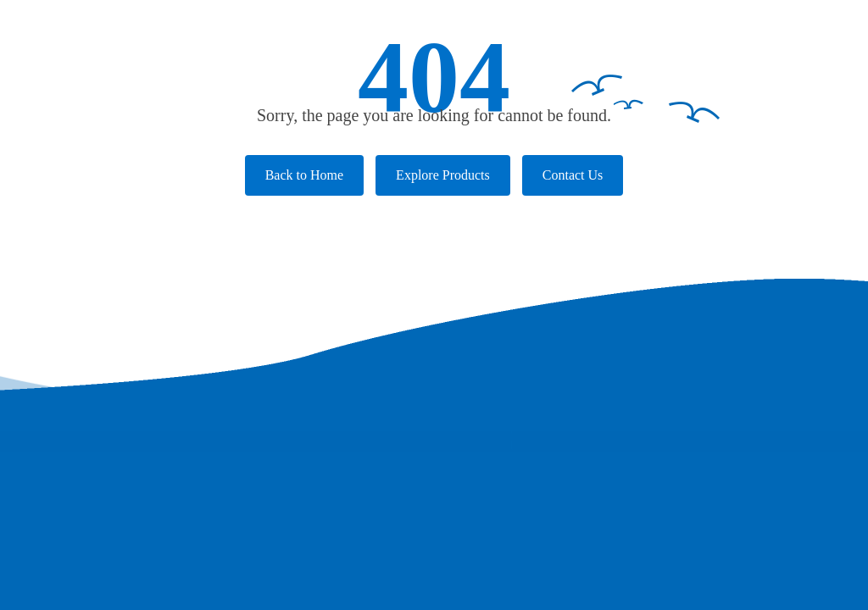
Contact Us (573, 175)
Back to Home (304, 175)
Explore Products (443, 175)
